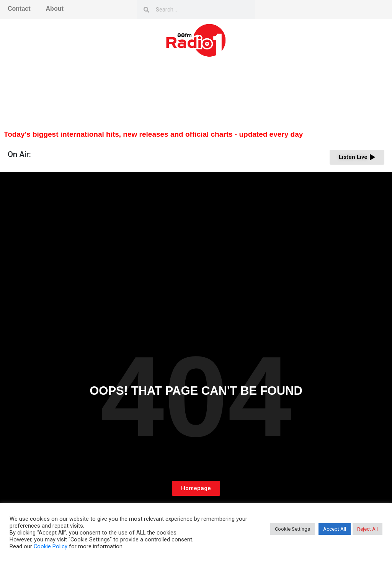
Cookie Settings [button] (292, 529)
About (55, 9)
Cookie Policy (51, 546)
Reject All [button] (367, 529)
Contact (19, 9)
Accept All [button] (335, 529)
